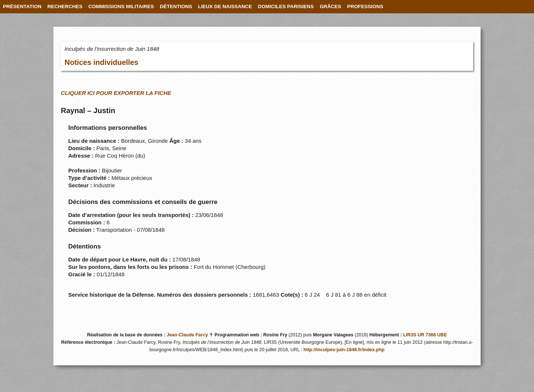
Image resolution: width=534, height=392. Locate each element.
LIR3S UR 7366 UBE (425, 335)
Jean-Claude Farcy (187, 335)
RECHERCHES (65, 6)
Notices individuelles (101, 62)
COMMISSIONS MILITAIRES (121, 6)
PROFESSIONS (365, 6)
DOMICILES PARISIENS (286, 6)
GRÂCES (330, 6)
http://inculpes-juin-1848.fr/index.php (344, 350)
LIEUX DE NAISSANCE (225, 6)
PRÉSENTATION (22, 6)
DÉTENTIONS (176, 6)
